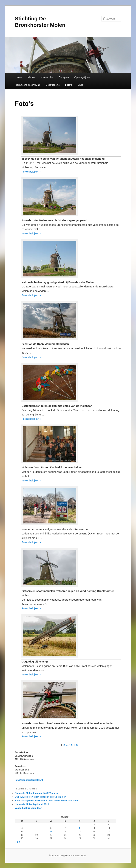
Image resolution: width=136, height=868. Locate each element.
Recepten (64, 77)
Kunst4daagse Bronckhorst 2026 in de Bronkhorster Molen (47, 801)
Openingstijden (82, 77)
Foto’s (69, 85)
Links (80, 85)
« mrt (17, 842)
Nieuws (31, 77)
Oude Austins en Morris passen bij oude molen (41, 797)
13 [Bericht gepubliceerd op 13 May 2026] (51, 831)
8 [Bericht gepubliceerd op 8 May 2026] (80, 828)
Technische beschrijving (28, 85)
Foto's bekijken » (31, 172)
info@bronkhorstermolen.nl (29, 780)
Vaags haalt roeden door (28, 808)
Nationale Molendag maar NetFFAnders (36, 793)
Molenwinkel (47, 77)
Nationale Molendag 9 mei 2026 (32, 804)
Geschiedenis (53, 85)
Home (19, 77)
